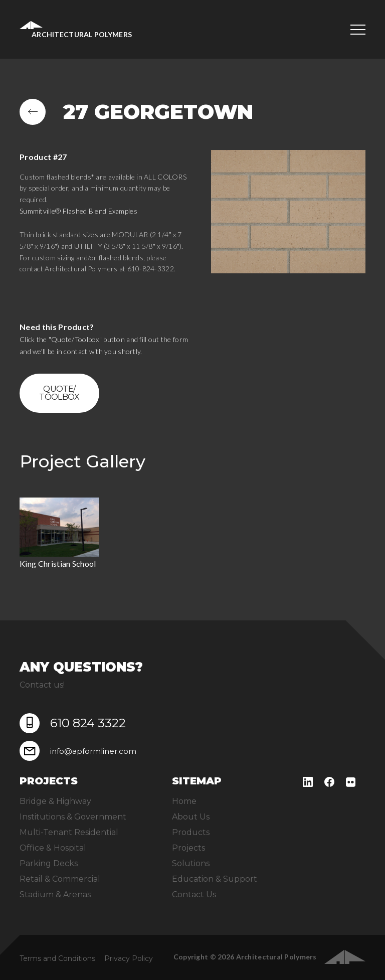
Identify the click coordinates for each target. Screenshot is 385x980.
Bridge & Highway (55, 801)
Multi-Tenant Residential (69, 832)
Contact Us (194, 894)
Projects (188, 848)
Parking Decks (49, 863)
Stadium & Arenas (55, 894)
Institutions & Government (73, 817)
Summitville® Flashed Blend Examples (78, 211)
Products (191, 832)
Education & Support (215, 879)
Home (184, 801)
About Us (191, 817)
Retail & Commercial (60, 879)
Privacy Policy (129, 958)
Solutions (191, 863)
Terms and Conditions (57, 958)
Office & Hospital (53, 848)
